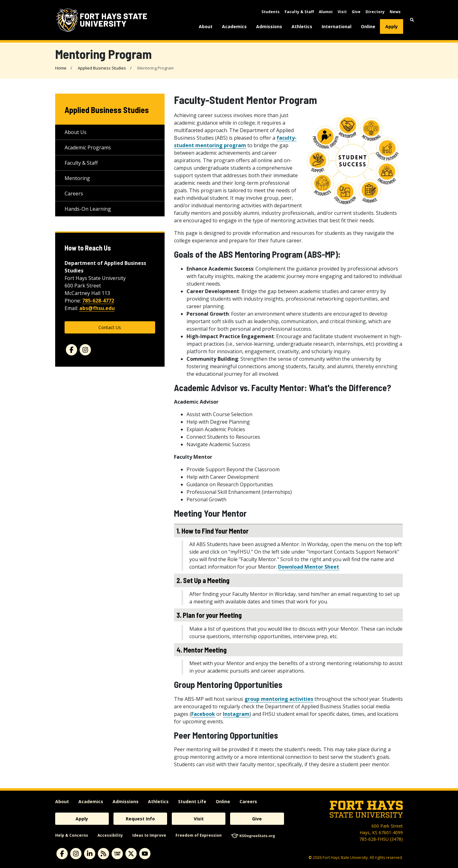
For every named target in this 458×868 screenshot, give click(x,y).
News (395, 12)
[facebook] (62, 854)
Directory (375, 12)
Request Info (140, 819)
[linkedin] (90, 854)
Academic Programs (88, 147)
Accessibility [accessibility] (110, 835)
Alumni (326, 12)
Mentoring (77, 178)
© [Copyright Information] (310, 858)
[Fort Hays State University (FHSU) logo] (101, 20)
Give (356, 12)
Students (271, 12)
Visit (342, 12)
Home (61, 68)
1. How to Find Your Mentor (213, 531)
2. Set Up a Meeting (203, 580)
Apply (392, 26)
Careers (74, 194)
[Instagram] (85, 350)
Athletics (302, 26)
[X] (131, 854)
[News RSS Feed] (103, 854)
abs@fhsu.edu (97, 308)
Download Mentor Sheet (309, 567)
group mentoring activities (279, 699)
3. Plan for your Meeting (209, 615)
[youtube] (145, 854)
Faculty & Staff (299, 12)
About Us (76, 132)
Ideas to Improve (149, 835)
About (206, 26)
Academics (234, 26)
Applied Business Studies (102, 68)
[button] (412, 20)
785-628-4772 (98, 301)
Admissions (269, 26)
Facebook (203, 714)
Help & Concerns (72, 835)
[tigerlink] (117, 854)
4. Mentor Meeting (202, 650)
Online (368, 26)
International (337, 26)
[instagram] (76, 854)
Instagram (236, 714)
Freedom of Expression (199, 835)
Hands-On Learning (88, 209)
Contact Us (110, 327)
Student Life (192, 801)
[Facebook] (71, 350)
